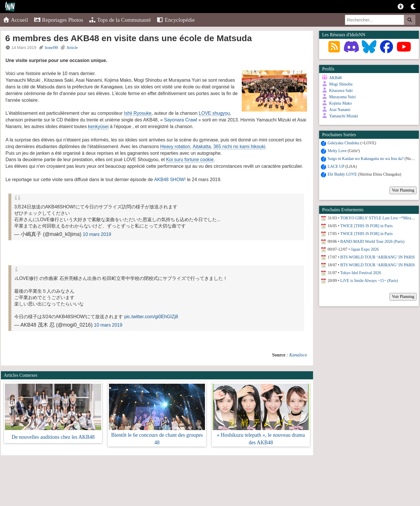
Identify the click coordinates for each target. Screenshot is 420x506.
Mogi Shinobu (341, 84)
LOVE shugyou (214, 113)
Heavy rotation (175, 146)
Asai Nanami (340, 110)
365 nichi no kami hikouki (239, 146)
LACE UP (336, 165)
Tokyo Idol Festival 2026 (361, 272)
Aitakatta (202, 146)
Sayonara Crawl (181, 120)
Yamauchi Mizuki (343, 116)
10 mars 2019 (97, 234)
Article (72, 48)
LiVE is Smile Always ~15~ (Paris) (369, 280)
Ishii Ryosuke (138, 113)
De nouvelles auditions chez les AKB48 (53, 437)
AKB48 (335, 78)
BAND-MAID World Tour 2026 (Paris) (372, 240)
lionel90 (51, 48)
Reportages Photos (59, 20)
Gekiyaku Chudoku (343, 142)
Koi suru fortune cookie (190, 160)
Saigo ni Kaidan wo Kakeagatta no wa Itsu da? (366, 158)
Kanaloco (298, 355)
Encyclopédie (176, 20)
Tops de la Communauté (120, 20)
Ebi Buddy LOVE (342, 173)
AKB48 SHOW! (170, 180)
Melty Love (337, 150)
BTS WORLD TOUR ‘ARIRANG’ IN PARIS (378, 256)
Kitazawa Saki (341, 91)
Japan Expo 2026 (365, 248)
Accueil (16, 20)
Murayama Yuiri (342, 97)
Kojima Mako (340, 103)
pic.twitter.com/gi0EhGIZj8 (151, 317)
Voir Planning (403, 189)
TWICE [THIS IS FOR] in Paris (367, 225)
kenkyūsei (98, 127)
